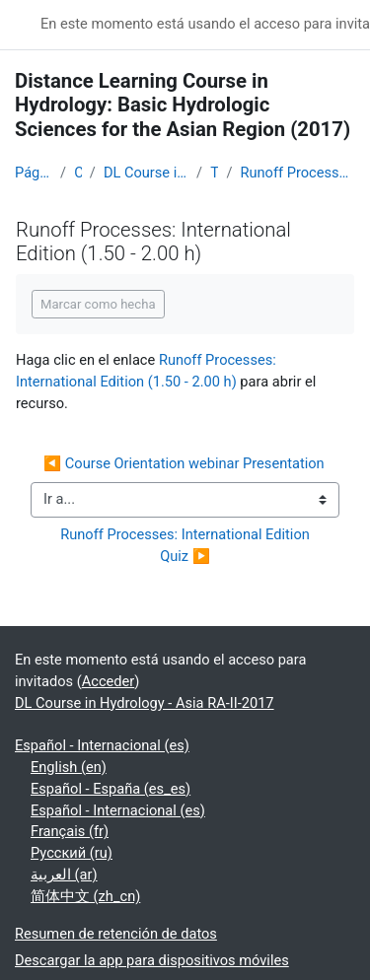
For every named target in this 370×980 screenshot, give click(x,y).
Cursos (78, 173)
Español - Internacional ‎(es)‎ (102, 745)
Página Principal (34, 173)
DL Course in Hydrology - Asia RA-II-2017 (146, 173)
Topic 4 (214, 173)
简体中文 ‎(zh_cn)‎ (85, 896)
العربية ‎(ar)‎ (64, 875)
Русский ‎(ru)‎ (72, 853)
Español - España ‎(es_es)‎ (111, 789)
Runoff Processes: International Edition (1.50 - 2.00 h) (297, 173)
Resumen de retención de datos (116, 934)
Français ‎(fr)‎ (70, 831)
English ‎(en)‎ (69, 767)
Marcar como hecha (98, 304)
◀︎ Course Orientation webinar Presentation (184, 463)
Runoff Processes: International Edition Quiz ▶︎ (188, 545)
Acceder (109, 681)
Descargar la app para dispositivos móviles (152, 960)
